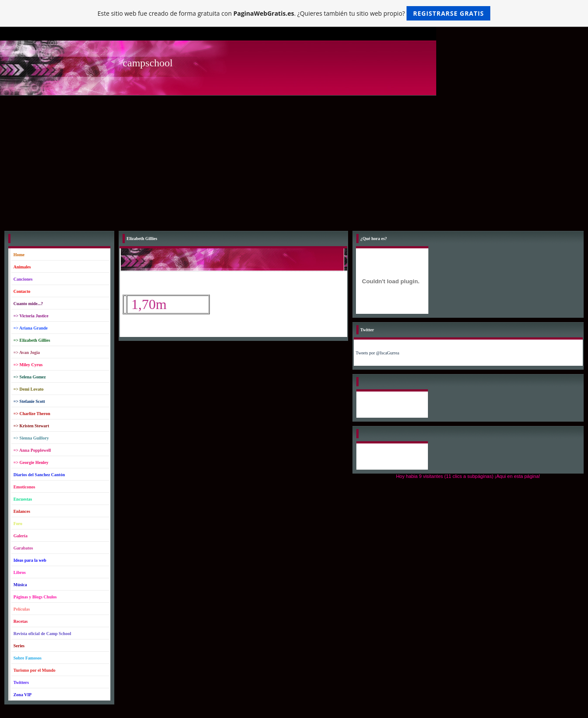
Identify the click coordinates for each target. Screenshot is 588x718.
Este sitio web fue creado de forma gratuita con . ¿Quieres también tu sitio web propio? (294, 13)
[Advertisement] (294, 161)
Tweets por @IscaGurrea (378, 353)
